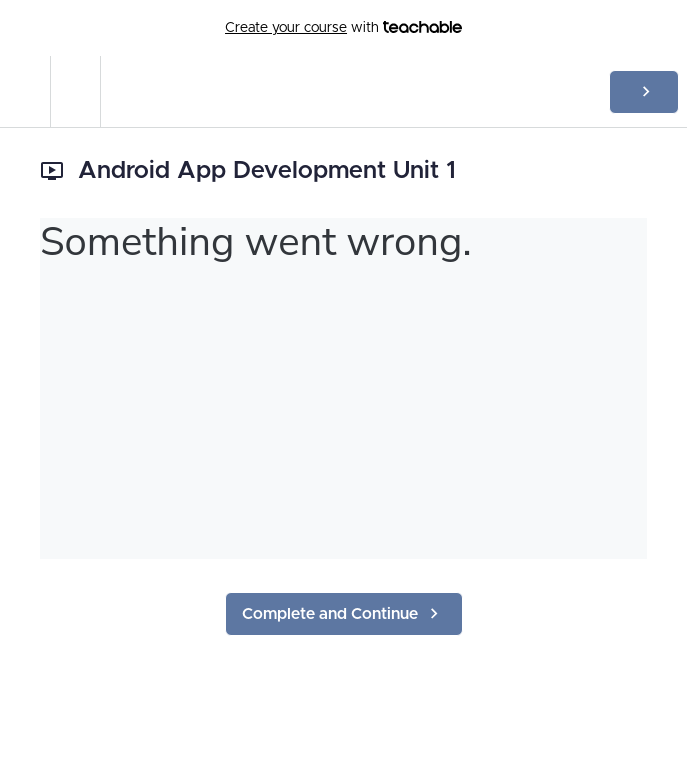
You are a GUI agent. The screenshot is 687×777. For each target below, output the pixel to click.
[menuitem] (75, 91)
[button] (25, 91)
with (343, 28)
